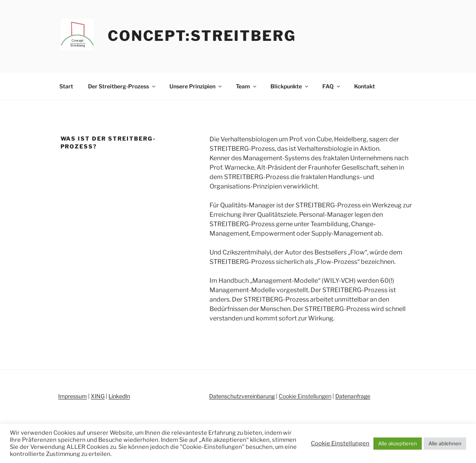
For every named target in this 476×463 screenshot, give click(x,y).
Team (247, 86)
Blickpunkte (290, 86)
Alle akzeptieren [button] (398, 443)
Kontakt (365, 86)
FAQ (332, 86)
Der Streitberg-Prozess (122, 86)
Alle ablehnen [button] (445, 443)
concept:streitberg (202, 36)
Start (66, 86)
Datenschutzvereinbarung (242, 396)
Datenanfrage (353, 396)
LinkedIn (119, 396)
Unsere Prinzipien (196, 86)
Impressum (73, 396)
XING (98, 396)
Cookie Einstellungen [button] (305, 396)
